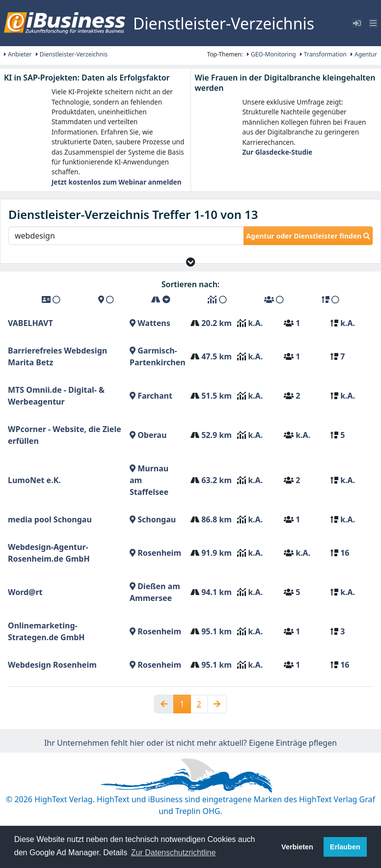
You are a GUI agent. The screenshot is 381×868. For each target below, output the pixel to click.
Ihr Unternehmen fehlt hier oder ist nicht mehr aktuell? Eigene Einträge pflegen (190, 743)
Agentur (364, 54)
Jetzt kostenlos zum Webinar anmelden (117, 182)
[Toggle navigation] (373, 23)
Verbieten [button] (297, 847)
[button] (191, 262)
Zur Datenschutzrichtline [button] (174, 853)
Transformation (323, 54)
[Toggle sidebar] (357, 23)
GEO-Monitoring (272, 54)
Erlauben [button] (345, 847)
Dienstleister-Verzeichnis (72, 54)
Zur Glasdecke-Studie (277, 152)
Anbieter (18, 54)
